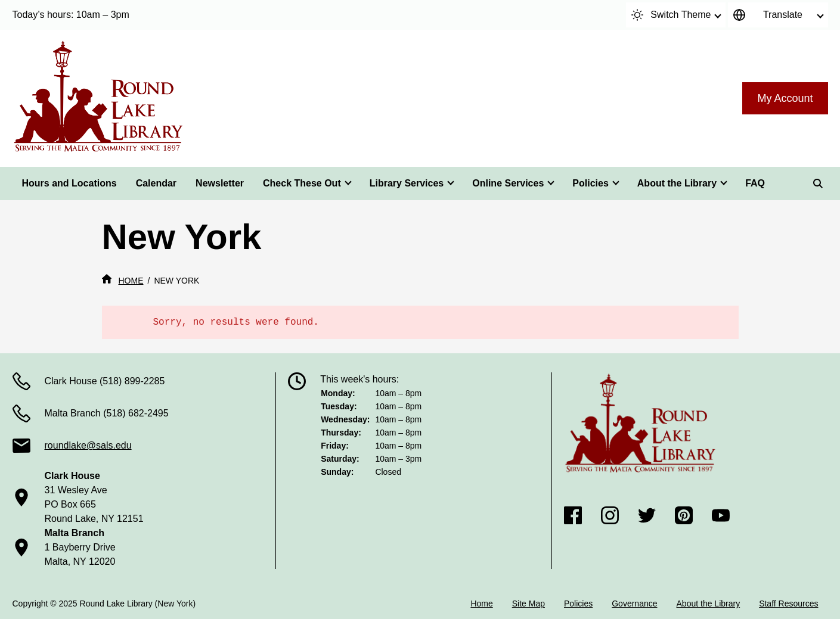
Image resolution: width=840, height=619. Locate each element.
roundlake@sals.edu (88, 445)
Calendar (156, 183)
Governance (634, 604)
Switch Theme (671, 15)
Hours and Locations (69, 183)
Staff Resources (788, 604)
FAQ (755, 183)
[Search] (818, 183)
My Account (785, 98)
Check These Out (302, 183)
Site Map (529, 604)
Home (481, 604)
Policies (590, 183)
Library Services (407, 183)
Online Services (508, 183)
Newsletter (220, 183)
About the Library (677, 183)
